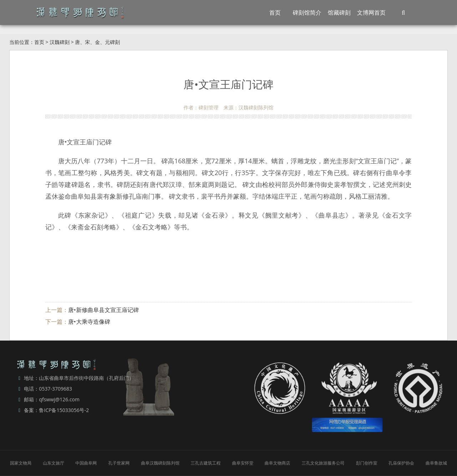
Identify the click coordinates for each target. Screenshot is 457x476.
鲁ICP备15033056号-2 (64, 410)
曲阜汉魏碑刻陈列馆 (160, 463)
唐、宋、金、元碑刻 (97, 42)
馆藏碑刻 (339, 13)
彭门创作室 (367, 463)
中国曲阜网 (86, 463)
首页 (275, 13)
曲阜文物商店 (277, 463)
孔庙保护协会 (401, 463)
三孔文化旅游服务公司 (323, 463)
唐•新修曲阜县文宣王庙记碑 (104, 310)
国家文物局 (21, 463)
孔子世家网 (119, 463)
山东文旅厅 (54, 463)
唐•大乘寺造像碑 (89, 322)
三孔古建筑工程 (206, 463)
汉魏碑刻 (60, 42)
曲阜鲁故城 (436, 463)
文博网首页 (371, 13)
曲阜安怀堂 (243, 463)
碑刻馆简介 (307, 13)
